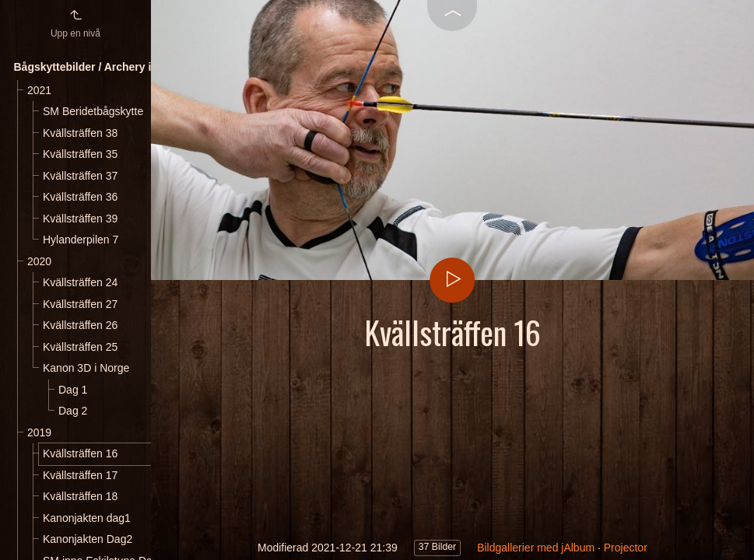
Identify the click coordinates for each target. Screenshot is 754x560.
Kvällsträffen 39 (80, 219)
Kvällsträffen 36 (80, 197)
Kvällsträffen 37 (80, 176)
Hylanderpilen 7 (81, 240)
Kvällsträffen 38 (80, 133)
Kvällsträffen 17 (80, 475)
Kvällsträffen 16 (80, 453)
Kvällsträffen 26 (80, 325)
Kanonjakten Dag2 (88, 539)
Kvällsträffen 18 (80, 496)
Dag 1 (73, 390)
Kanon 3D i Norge (86, 368)
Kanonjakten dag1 (87, 518)
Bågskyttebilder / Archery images (100, 67)
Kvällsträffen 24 (80, 282)
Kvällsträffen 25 (80, 347)
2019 (39, 432)
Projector (626, 548)
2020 (39, 261)
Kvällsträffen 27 (80, 304)
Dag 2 (73, 411)
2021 (39, 90)
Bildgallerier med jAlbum (536, 548)
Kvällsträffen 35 (80, 154)
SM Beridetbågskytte (93, 111)
